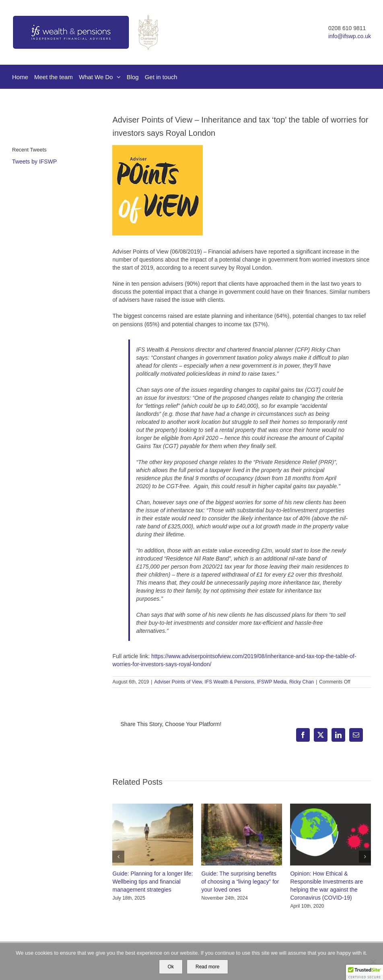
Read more (207, 967)
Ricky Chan (302, 682)
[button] (118, 857)
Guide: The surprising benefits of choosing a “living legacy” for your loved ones (240, 882)
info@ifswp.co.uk (350, 36)
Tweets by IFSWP (34, 162)
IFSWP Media (272, 682)
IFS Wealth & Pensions (230, 682)
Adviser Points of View (178, 682)
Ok (171, 967)
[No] (373, 962)
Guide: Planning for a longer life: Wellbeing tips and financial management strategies (152, 882)
